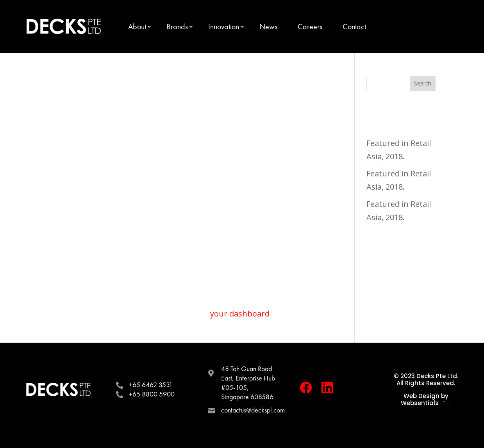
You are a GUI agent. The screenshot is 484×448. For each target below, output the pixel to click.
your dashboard (240, 314)
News (268, 27)
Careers (310, 27)
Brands (177, 27)
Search (423, 83)
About (137, 27)
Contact (354, 27)
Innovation (224, 27)
